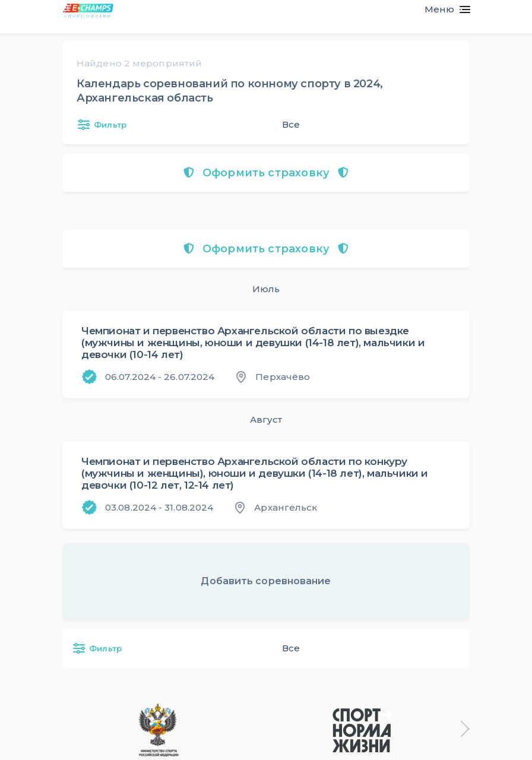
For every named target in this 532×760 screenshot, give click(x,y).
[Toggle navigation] (443, 9)
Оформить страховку (266, 173)
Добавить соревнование (266, 581)
